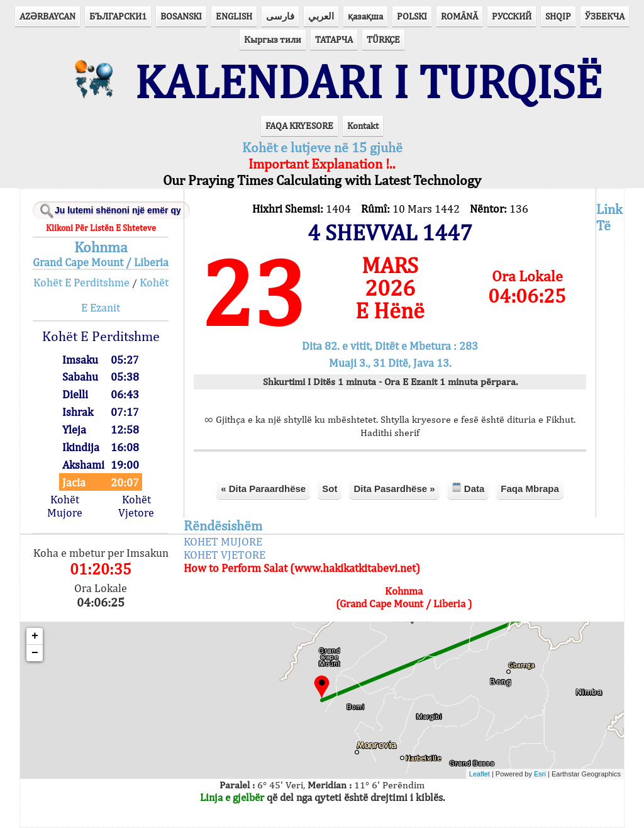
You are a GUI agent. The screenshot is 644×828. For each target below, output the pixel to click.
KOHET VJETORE (225, 555)
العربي (321, 16)
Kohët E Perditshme (81, 282)
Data (468, 488)
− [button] (35, 653)
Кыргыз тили (273, 39)
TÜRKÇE (383, 39)
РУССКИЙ (512, 16)
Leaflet (480, 774)
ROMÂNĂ (459, 16)
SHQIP (558, 16)
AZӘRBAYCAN (47, 16)
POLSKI (412, 16)
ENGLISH (234, 16)
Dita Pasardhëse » (394, 489)
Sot (330, 489)
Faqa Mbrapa (530, 489)
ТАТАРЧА (334, 39)
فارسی (280, 16)
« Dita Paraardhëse (263, 489)
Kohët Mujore (65, 506)
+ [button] (35, 636)
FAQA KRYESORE (299, 126)
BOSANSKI (181, 16)
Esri (540, 774)
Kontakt (363, 126)
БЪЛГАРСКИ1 (118, 16)
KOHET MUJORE (223, 541)
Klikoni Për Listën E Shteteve (101, 228)
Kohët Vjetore (136, 506)
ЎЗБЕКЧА (605, 16)
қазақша (365, 16)
